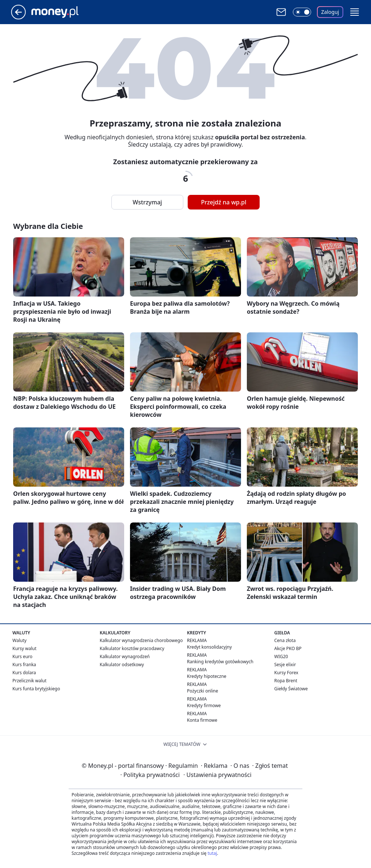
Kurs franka (24, 665)
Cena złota (285, 640)
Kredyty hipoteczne (207, 676)
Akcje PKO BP (288, 648)
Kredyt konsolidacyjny (209, 647)
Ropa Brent (286, 681)
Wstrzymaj (147, 202)
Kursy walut (24, 648)
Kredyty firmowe (204, 705)
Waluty (20, 640)
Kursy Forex (286, 673)
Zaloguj (330, 12)
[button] (355, 12)
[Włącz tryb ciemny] (302, 12)
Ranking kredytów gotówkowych (220, 662)
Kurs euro (22, 656)
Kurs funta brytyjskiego (36, 689)
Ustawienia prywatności (217, 775)
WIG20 (281, 656)
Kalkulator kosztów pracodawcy (132, 648)
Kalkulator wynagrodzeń (125, 656)
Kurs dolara (24, 673)
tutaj (212, 853)
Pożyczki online (202, 691)
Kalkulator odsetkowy (122, 665)
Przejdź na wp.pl (223, 202)
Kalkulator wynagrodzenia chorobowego (141, 640)
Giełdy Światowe (291, 689)
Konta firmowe (202, 720)
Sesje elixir (285, 665)
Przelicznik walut (29, 681)
